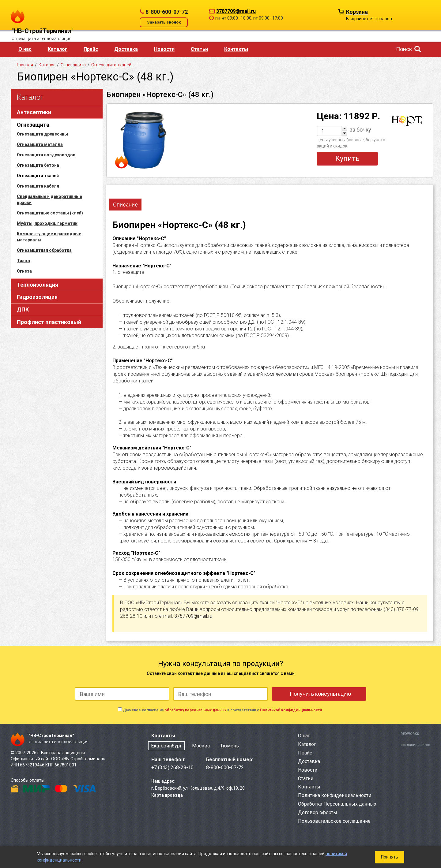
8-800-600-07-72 (167, 12)
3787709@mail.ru (236, 11)
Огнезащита (33, 125)
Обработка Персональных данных (337, 804)
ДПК (23, 309)
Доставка (126, 49)
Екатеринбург (166, 746)
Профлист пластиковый (49, 322)
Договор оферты (318, 812)
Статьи (199, 49)
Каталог (58, 49)
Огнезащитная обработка (44, 250)
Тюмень (230, 746)
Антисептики (34, 112)
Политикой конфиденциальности (291, 710)
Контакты (236, 49)
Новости (164, 49)
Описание (125, 205)
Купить (347, 158)
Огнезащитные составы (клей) (50, 213)
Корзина (357, 11)
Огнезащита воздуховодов (46, 155)
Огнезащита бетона (38, 165)
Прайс (91, 49)
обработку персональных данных (195, 710)
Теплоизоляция (38, 285)
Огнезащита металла (40, 144)
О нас (25, 49)
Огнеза (24, 271)
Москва (201, 746)
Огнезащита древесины (42, 134)
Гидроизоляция (37, 297)
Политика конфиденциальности (335, 795)
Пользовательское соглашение (334, 821)
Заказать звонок (164, 22)
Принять (390, 857)
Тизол (23, 261)
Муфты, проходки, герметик (47, 223)
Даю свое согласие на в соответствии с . (223, 710)
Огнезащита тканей (111, 65)
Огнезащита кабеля (38, 186)
